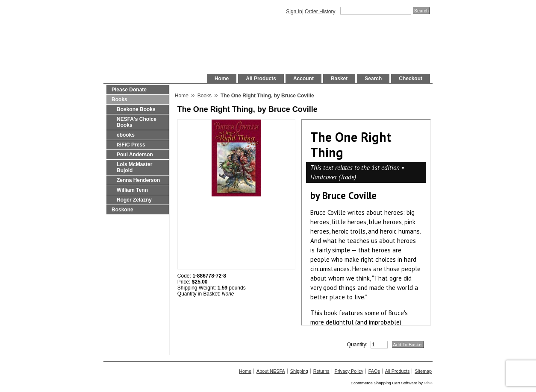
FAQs (374, 371)
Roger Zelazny (134, 200)
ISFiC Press (131, 145)
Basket (339, 79)
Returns (321, 371)
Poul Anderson (135, 155)
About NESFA (271, 371)
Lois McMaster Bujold (134, 167)
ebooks (126, 135)
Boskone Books (136, 109)
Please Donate (129, 90)
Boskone (122, 210)
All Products (261, 79)
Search (373, 79)
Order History (320, 12)
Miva (428, 383)
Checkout (411, 79)
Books (119, 99)
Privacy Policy (349, 371)
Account (303, 79)
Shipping (299, 371)
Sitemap (423, 371)
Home (222, 79)
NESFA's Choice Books (137, 122)
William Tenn (132, 190)
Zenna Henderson (138, 180)
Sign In (294, 12)
